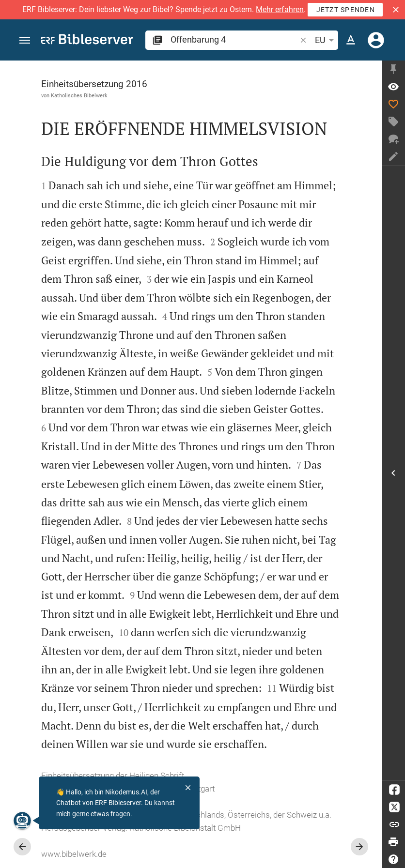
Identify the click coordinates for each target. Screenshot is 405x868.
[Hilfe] (393, 859)
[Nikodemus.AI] (22, 821)
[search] (234, 39)
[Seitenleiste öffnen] (393, 473)
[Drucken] (393, 842)
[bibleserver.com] (87, 41)
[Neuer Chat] (393, 139)
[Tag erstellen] (393, 122)
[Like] (393, 104)
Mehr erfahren (280, 9)
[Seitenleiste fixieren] (393, 69)
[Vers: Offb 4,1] (393, 87)
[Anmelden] (376, 40)
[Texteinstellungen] (351, 40)
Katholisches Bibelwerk (79, 95)
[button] (396, 10)
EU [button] (326, 40)
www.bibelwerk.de (74, 854)
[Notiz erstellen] (393, 156)
